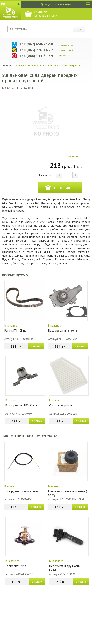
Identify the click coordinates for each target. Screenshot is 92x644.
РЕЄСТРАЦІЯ (64, 4)
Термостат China (16, 566)
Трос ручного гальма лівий (21, 491)
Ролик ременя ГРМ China (21, 405)
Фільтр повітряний (61, 405)
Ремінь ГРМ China (15, 331)
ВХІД (47, 4)
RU (3, 4)
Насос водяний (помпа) (63, 331)
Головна (7, 65)
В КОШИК (36, 346)
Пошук (79, 29)
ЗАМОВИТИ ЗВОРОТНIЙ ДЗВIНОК (66, 50)
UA (18, 4)
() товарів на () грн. (46, 14)
